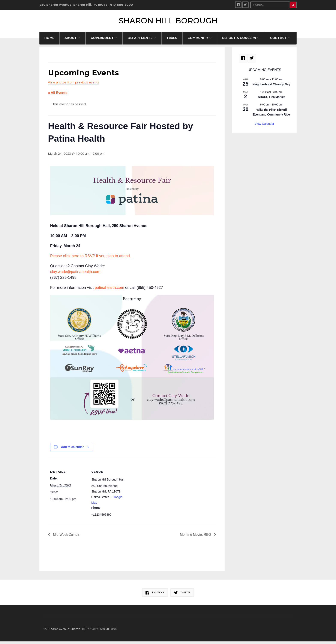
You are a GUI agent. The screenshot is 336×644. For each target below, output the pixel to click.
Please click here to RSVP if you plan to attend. (91, 258)
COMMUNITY (198, 40)
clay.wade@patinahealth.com (75, 274)
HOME (49, 40)
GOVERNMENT (102, 40)
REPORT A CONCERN (239, 40)
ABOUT (71, 40)
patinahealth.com (109, 290)
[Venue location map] (155, 490)
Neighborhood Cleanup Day (271, 87)
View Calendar (265, 126)
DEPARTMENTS (140, 40)
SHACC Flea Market (271, 100)
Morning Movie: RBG (196, 537)
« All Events (58, 96)
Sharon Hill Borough (168, 22)
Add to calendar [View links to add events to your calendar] (72, 450)
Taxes (172, 40)
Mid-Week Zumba (66, 537)
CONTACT (278, 40)
